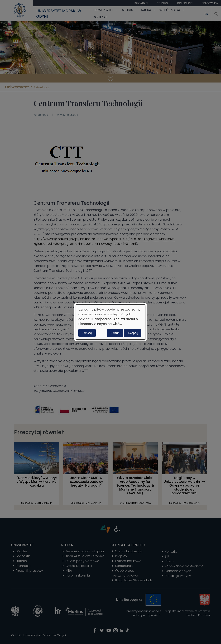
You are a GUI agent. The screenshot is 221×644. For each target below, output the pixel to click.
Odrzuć (115, 333)
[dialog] (110, 322)
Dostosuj (87, 333)
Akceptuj (133, 333)
